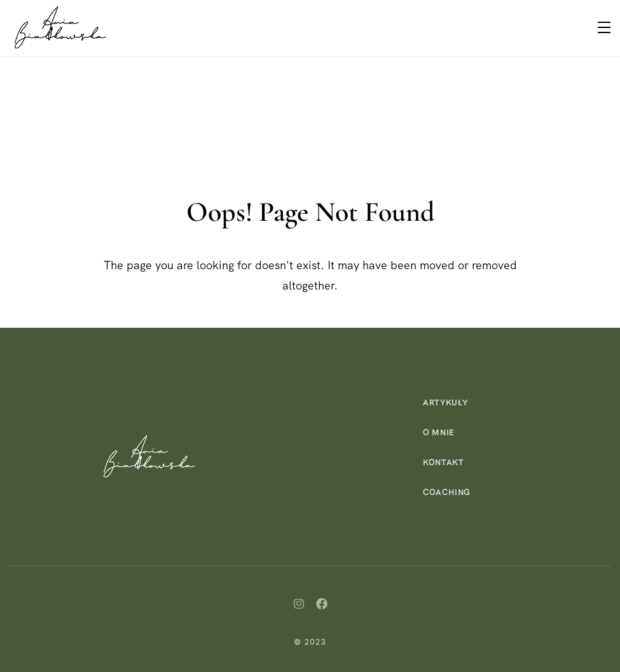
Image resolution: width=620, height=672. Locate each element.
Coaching (447, 492)
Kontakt (444, 462)
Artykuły (445, 402)
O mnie (439, 432)
